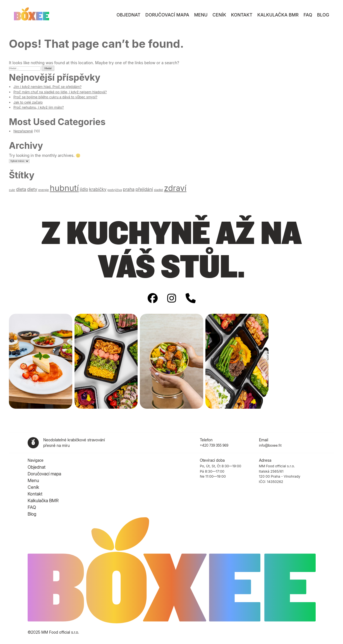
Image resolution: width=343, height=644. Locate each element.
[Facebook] (153, 299)
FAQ (308, 15)
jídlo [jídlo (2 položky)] (84, 189)
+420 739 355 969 (214, 445)
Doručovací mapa (167, 15)
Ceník (219, 15)
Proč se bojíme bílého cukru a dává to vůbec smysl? (55, 97)
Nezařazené (23, 131)
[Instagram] (172, 299)
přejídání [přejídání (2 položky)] (144, 189)
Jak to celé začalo (28, 102)
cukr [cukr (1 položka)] (12, 190)
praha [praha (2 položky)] (129, 189)
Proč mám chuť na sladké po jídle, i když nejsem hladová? (60, 92)
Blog (323, 15)
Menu (201, 15)
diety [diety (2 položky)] (32, 189)
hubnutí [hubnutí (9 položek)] (64, 188)
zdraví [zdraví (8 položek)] (175, 188)
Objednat (129, 15)
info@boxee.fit (270, 445)
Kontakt (242, 15)
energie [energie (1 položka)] (44, 190)
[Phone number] (191, 299)
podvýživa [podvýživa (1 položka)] (115, 190)
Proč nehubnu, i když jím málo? (39, 107)
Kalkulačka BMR (278, 15)
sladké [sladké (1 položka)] (158, 190)
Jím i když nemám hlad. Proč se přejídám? (47, 87)
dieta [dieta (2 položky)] (21, 189)
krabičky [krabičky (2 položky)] (98, 189)
